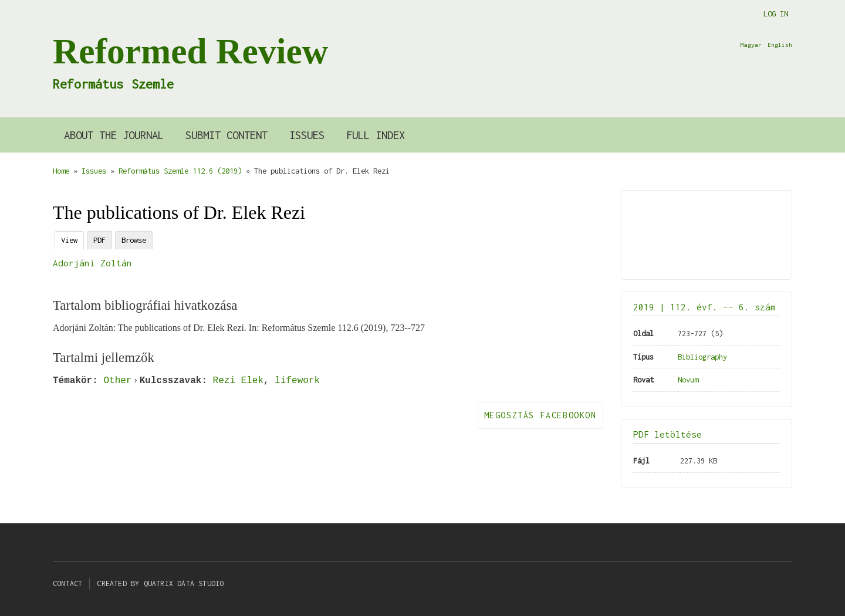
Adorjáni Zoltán (92, 263)
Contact (67, 583)
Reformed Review (190, 51)
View (69, 240)
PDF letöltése (667, 434)
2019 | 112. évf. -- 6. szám (704, 307)
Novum (688, 380)
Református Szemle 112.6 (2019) (180, 171)
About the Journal (114, 135)
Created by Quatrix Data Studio (160, 583)
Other (117, 380)
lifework (297, 380)
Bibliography (702, 357)
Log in (776, 13)
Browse (134, 240)
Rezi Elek (238, 380)
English (780, 45)
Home (61, 171)
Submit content (227, 135)
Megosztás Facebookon (540, 415)
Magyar (751, 45)
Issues (307, 135)
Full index (376, 135)
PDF (99, 240)
